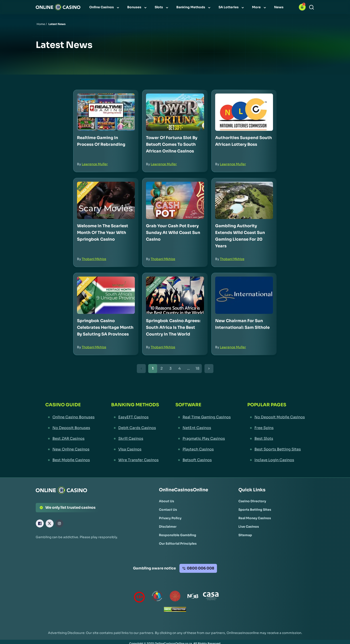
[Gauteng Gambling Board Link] (175, 597)
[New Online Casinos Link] (70, 449)
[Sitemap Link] (245, 535)
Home (41, 24)
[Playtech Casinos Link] (203, 449)
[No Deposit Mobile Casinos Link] (276, 417)
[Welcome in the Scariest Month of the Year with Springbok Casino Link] (106, 200)
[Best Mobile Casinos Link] (70, 460)
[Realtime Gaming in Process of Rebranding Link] (106, 112)
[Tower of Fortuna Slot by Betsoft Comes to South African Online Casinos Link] (175, 112)
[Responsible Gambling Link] (178, 535)
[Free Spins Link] (276, 428)
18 (197, 368)
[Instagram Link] (59, 523)
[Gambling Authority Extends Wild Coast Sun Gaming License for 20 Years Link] (244, 200)
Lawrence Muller (95, 164)
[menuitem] (105, 7)
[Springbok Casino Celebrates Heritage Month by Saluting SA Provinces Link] (106, 295)
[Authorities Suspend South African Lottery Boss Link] (244, 112)
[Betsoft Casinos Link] (203, 460)
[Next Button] (209, 369)
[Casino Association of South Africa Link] (211, 597)
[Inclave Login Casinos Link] (276, 460)
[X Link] (50, 523)
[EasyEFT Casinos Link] (135, 417)
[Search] (311, 7)
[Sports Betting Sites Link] (255, 510)
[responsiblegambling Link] (157, 597)
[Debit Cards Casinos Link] (135, 428)
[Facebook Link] (40, 523)
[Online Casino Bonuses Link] (70, 417)
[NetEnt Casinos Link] (203, 428)
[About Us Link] (167, 501)
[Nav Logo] (58, 7)
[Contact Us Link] (168, 510)
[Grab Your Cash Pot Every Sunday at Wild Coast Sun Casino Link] (175, 200)
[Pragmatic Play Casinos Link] (203, 439)
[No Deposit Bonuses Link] (70, 428)
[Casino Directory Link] (252, 501)
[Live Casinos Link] (249, 527)
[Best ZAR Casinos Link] (70, 439)
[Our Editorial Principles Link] (178, 544)
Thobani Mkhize (94, 259)
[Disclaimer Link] (168, 527)
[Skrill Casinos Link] (135, 439)
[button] (302, 7)
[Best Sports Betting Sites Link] (276, 449)
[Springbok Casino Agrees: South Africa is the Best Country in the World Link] (175, 295)
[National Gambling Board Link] (193, 597)
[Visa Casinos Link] (135, 449)
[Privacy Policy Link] (170, 518)
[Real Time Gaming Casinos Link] (203, 417)
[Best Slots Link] (276, 439)
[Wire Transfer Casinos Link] (135, 460)
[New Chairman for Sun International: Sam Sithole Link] (244, 295)
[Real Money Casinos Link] (255, 518)
